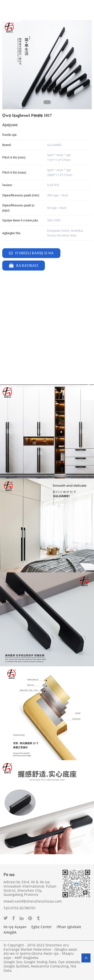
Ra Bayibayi (27, 266)
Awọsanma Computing (50, 966)
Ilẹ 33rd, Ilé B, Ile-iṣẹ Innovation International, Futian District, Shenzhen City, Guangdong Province (30, 888)
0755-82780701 (23, 908)
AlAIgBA (10, 932)
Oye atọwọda (69, 962)
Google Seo (13, 962)
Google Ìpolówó (16, 966)
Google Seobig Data (40, 962)
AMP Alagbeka (26, 958)
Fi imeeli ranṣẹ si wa (34, 253)
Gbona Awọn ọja (45, 953)
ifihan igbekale (69, 927)
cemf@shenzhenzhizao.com (38, 901)
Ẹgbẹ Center (42, 927)
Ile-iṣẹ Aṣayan (15, 927)
